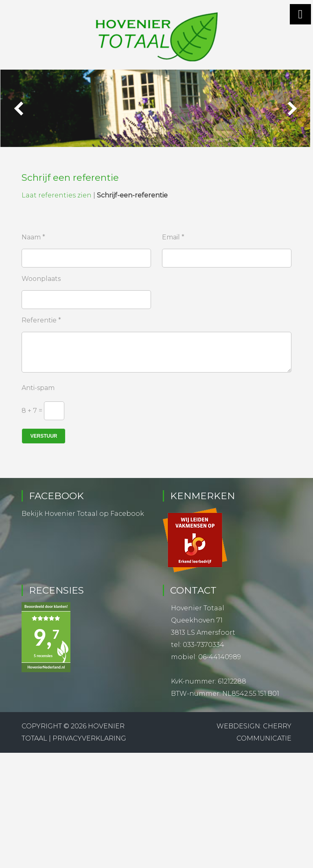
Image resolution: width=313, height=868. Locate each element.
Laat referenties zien (57, 194)
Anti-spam (38, 387)
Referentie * (41, 319)
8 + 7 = (32, 410)
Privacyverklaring (89, 738)
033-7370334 (204, 644)
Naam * (33, 236)
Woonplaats (41, 278)
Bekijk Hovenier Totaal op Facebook (83, 513)
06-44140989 (220, 656)
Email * (173, 236)
